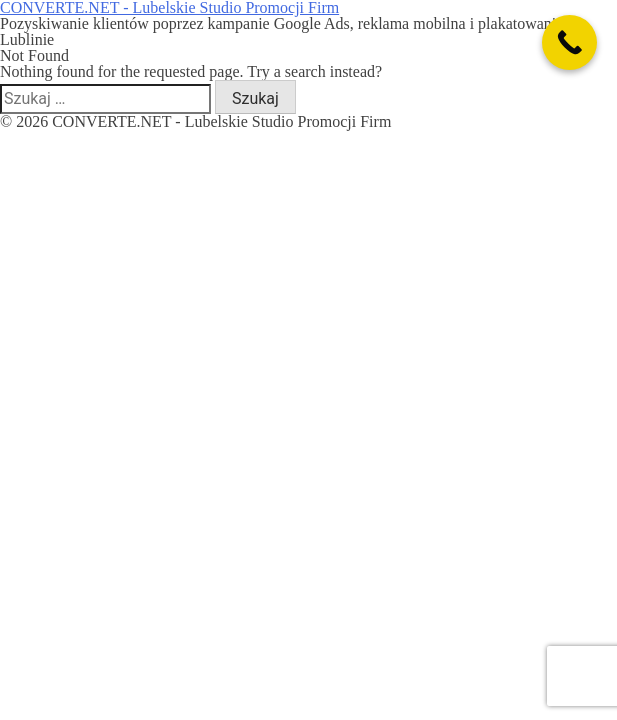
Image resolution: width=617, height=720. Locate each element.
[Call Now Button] (569, 42)
